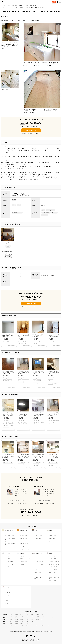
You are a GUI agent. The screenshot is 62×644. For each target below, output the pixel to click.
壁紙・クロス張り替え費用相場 (10, 544)
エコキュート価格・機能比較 (54, 578)
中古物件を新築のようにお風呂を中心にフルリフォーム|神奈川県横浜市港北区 (8, 413)
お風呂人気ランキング (53, 536)
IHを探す (36, 570)
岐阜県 (43, 618)
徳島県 (11, 623)
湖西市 (20, 8)
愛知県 (53, 618)
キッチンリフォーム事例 (39, 541)
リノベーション (8, 590)
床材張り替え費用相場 (24, 544)
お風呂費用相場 (52, 538)
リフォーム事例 (11, 8)
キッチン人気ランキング (39, 536)
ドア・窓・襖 (7, 593)
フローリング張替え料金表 (25, 549)
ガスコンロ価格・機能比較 (39, 564)
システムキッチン (46, 213)
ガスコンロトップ (38, 556)
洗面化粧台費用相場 (23, 562)
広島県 (27, 622)
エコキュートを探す (53, 572)
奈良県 (37, 620)
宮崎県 (37, 625)
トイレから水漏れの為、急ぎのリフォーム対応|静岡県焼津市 (23, 332)
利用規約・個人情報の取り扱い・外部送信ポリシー (24, 632)
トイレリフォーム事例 (9, 564)
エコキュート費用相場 (53, 580)
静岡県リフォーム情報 (16, 274)
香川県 (16, 623)
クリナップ (55, 213)
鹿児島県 (43, 625)
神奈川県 (43, 616)
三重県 (11, 620)
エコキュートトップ (53, 570)
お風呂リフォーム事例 (53, 541)
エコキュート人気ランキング (54, 575)
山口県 (32, 622)
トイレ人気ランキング (9, 559)
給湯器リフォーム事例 (53, 583)
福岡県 (11, 625)
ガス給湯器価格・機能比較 (54, 564)
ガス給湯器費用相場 (53, 567)
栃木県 (16, 616)
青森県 (16, 614)
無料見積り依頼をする (45, 501)
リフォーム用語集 (37, 632)
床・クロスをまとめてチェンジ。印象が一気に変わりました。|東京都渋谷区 (23, 412)
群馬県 (22, 616)
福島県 (43, 614)
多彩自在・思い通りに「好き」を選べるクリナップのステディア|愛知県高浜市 (53, 454)
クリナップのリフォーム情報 (47, 275)
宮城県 (27, 614)
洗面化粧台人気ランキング (25, 559)
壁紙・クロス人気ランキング (10, 536)
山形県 (37, 614)
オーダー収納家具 (8, 595)
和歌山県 (43, 620)
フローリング (22, 546)
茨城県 (11, 616)
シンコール (45, 215)
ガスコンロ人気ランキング (39, 562)
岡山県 (22, 622)
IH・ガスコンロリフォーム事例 (39, 578)
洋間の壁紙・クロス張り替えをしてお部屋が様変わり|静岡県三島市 (38, 332)
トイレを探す (7, 556)
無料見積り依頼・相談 (31, 130)
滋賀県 (16, 620)
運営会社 (12, 632)
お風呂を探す (52, 533)
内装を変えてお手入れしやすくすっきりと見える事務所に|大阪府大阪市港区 (38, 412)
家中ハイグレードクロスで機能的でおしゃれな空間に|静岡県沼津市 (8, 331)
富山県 (16, 618)
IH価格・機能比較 (38, 575)
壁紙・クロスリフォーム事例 (10, 541)
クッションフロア (51, 210)
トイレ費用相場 (8, 567)
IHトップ (36, 567)
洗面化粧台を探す (23, 556)
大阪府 (27, 620)
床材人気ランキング (23, 536)
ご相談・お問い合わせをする (17, 501)
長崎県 (22, 625)
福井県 (27, 618)
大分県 (32, 625)
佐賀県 (16, 625)
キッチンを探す (37, 533)
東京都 (37, 616)
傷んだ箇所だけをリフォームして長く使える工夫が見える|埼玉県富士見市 (53, 372)
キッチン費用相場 (38, 538)
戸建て (14, 200)
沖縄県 (48, 625)
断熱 (6, 606)
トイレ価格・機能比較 (9, 562)
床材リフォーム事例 (23, 541)
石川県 (22, 618)
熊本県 (27, 625)
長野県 (37, 618)
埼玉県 (27, 616)
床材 (43, 210)
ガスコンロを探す (38, 559)
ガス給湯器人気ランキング (54, 562)
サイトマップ (49, 632)
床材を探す (22, 533)
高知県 (27, 623)
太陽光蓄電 (7, 598)
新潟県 (11, 618)
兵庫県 (32, 620)
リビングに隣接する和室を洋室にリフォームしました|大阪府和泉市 (23, 370)
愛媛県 (22, 623)
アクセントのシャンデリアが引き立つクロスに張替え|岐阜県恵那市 (8, 453)
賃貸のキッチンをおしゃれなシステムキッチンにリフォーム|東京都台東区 (38, 454)
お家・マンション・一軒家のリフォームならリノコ (31, 639)
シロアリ (6, 603)
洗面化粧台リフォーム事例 (25, 564)
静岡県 (16, 8)
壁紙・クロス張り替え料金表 (10, 539)
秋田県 (32, 614)
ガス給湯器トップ (53, 556)
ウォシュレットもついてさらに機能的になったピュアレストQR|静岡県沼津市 (53, 331)
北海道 (11, 614)
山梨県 (32, 618)
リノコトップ (4, 8)
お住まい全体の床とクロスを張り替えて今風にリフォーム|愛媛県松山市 (38, 371)
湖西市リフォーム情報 (16, 276)
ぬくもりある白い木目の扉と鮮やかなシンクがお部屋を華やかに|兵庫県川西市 (23, 453)
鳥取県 (11, 622)
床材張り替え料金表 (23, 538)
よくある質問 (44, 632)
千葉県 (32, 616)
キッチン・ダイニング (18, 213)
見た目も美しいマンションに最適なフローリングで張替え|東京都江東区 (8, 369)
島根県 (16, 622)
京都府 (22, 620)
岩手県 (22, 614)
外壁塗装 (6, 601)
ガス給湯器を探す (53, 559)
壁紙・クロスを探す (8, 533)
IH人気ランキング (38, 572)
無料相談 (54, 3)
